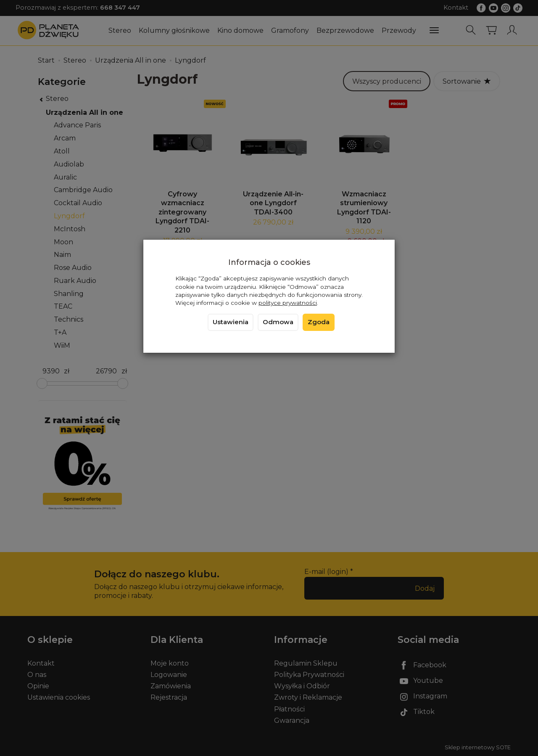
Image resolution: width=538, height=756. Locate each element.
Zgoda (319, 322)
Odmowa (278, 322)
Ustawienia (231, 322)
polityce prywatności (288, 303)
